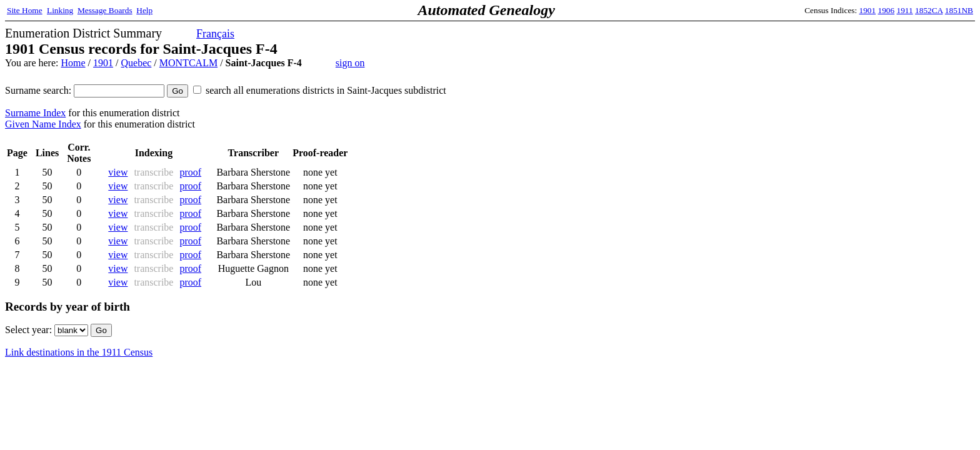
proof (190, 172)
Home (73, 63)
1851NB (959, 10)
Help (144, 10)
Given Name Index (43, 124)
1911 (905, 10)
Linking (60, 10)
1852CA (929, 10)
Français (215, 34)
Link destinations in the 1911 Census (79, 352)
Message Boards (105, 10)
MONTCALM (188, 63)
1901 (868, 10)
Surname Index (35, 113)
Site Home (25, 10)
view (118, 172)
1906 (887, 10)
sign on (350, 63)
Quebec (136, 63)
